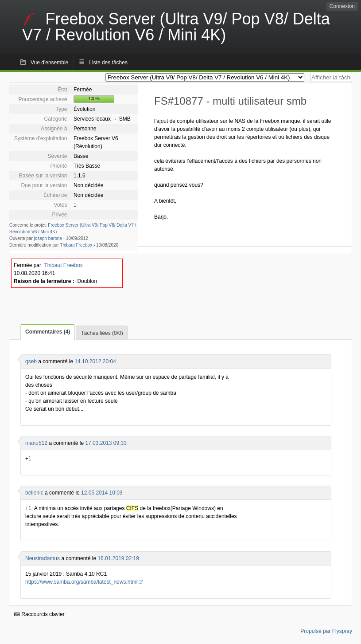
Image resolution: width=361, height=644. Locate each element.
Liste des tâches (108, 63)
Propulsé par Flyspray (326, 631)
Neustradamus (43, 558)
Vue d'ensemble (49, 63)
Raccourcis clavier (39, 614)
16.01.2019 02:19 (118, 558)
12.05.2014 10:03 (102, 493)
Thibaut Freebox (76, 245)
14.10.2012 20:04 (95, 361)
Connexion (342, 6)
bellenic (34, 493)
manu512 (36, 443)
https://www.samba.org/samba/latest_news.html (81, 582)
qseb (31, 361)
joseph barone (48, 238)
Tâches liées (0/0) (102, 333)
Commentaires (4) (48, 332)
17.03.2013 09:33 (106, 443)
